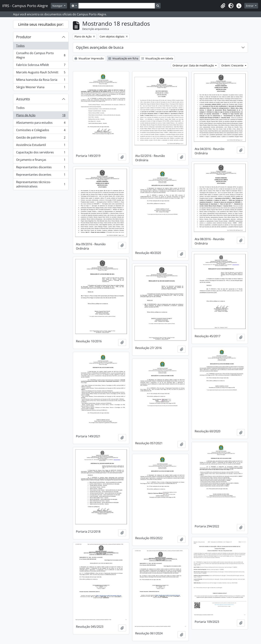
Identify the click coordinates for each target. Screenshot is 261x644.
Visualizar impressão (89, 58)
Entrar (250, 6)
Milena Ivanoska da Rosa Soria (41, 80)
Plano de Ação (41, 116)
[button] (223, 6)
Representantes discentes (41, 168)
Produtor (24, 37)
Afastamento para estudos (41, 123)
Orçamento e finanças (41, 161)
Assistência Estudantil (41, 146)
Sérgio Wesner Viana (41, 88)
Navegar (58, 6)
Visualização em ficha (123, 58)
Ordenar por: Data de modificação (194, 65)
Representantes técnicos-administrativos (41, 184)
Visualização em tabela (157, 58)
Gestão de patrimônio (41, 138)
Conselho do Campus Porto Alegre (41, 55)
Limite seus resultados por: (41, 24)
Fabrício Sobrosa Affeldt (41, 66)
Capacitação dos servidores (41, 153)
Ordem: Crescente (233, 65)
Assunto (23, 99)
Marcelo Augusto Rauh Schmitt (41, 73)
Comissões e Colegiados (41, 131)
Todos (20, 46)
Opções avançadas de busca (100, 47)
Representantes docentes (41, 175)
